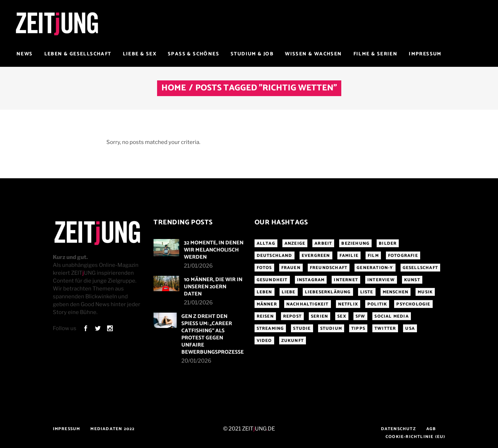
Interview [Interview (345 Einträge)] (381, 280)
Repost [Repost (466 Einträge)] (292, 316)
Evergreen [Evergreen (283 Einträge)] (316, 256)
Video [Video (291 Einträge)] (264, 341)
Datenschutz (398, 429)
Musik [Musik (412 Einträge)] (425, 292)
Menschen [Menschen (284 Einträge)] (396, 292)
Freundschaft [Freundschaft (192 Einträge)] (329, 268)
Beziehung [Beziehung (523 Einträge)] (355, 243)
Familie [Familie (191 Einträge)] (349, 256)
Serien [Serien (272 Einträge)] (320, 316)
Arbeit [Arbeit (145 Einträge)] (323, 243)
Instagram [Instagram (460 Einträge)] (311, 280)
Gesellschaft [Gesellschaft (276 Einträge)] (420, 268)
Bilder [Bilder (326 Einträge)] (388, 243)
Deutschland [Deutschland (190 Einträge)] (275, 256)
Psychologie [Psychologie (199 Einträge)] (413, 304)
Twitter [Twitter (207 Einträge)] (385, 328)
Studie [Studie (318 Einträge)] (302, 328)
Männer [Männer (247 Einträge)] (267, 304)
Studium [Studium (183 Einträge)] (331, 328)
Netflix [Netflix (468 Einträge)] (348, 304)
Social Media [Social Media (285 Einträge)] (391, 316)
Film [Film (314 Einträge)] (373, 256)
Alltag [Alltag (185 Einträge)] (266, 243)
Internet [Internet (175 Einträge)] (346, 280)
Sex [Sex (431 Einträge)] (342, 316)
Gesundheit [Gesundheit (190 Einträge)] (272, 280)
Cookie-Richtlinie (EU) (415, 437)
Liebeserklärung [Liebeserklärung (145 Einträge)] (328, 292)
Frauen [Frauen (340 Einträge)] (291, 268)
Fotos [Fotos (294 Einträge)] (264, 268)
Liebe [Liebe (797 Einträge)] (289, 292)
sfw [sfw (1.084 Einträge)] (361, 316)
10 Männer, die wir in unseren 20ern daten (213, 287)
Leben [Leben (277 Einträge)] (265, 292)
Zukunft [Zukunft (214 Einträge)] (293, 341)
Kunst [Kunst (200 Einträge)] (412, 280)
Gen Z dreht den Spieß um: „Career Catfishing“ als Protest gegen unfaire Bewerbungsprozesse (213, 334)
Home (174, 88)
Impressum (67, 429)
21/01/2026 (198, 266)
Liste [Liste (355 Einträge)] (367, 292)
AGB (431, 429)
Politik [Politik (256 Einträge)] (377, 304)
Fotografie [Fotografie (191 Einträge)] (403, 256)
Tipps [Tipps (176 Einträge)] (358, 328)
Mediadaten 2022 (112, 429)
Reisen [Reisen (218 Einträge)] (265, 316)
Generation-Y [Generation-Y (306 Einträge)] (375, 268)
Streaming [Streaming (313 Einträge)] (270, 328)
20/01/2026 (196, 361)
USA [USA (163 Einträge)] (410, 328)
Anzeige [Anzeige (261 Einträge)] (295, 243)
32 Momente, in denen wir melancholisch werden (214, 250)
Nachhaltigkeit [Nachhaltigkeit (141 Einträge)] (308, 304)
